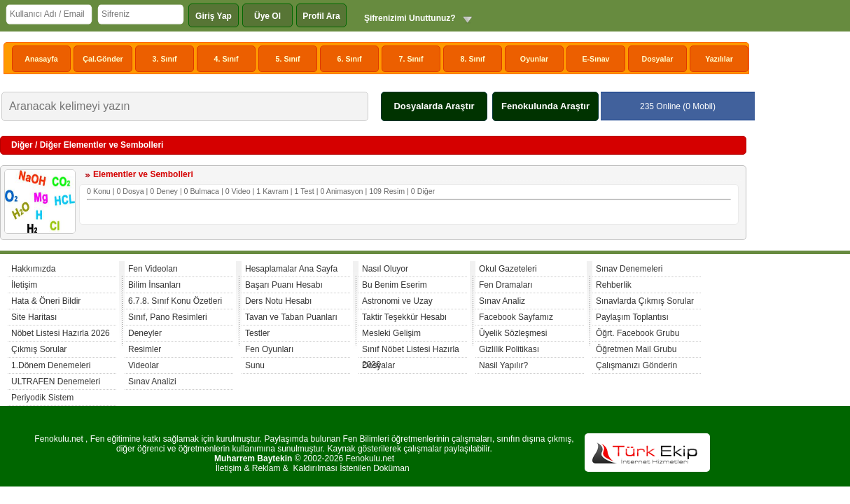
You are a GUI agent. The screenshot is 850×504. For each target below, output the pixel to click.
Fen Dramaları (506, 285)
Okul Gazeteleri (508, 269)
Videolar (144, 365)
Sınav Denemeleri (629, 269)
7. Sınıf (411, 59)
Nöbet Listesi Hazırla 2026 (61, 333)
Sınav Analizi (152, 381)
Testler (257, 333)
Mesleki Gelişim (391, 333)
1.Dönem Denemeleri (51, 365)
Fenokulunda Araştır (545, 106)
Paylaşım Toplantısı (632, 317)
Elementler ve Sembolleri (143, 174)
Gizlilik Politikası (509, 349)
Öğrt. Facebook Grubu (637, 333)
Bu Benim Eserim (395, 285)
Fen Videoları (153, 269)
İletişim (24, 285)
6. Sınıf (350, 59)
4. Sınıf (227, 59)
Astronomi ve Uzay (397, 301)
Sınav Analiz (502, 301)
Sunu (255, 365)
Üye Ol (267, 16)
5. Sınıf (288, 59)
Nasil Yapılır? (503, 365)
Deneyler (145, 333)
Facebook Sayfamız (516, 317)
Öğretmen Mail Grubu (636, 349)
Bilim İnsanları (154, 285)
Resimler (145, 349)
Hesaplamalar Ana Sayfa (291, 269)
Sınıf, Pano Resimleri (168, 317)
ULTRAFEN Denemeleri (56, 381)
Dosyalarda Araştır (434, 106)
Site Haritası (34, 317)
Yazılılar (719, 59)
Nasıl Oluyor (385, 269)
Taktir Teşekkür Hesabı (404, 317)
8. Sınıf (473, 59)
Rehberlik (614, 285)
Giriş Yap (214, 16)
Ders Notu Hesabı (278, 301)
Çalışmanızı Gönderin (636, 365)
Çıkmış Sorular (39, 349)
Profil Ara (321, 16)
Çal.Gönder (103, 59)
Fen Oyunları (269, 349)
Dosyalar (657, 59)
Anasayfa (41, 59)
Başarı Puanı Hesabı (284, 285)
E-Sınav (595, 59)
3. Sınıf (165, 59)
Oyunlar (534, 59)
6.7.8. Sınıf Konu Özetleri (175, 301)
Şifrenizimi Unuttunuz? (410, 18)
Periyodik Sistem (42, 398)
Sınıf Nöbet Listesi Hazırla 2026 (411, 351)
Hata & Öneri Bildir (46, 301)
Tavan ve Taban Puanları (291, 317)
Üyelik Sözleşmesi (513, 333)
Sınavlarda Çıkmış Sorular (645, 301)
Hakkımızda (33, 269)
